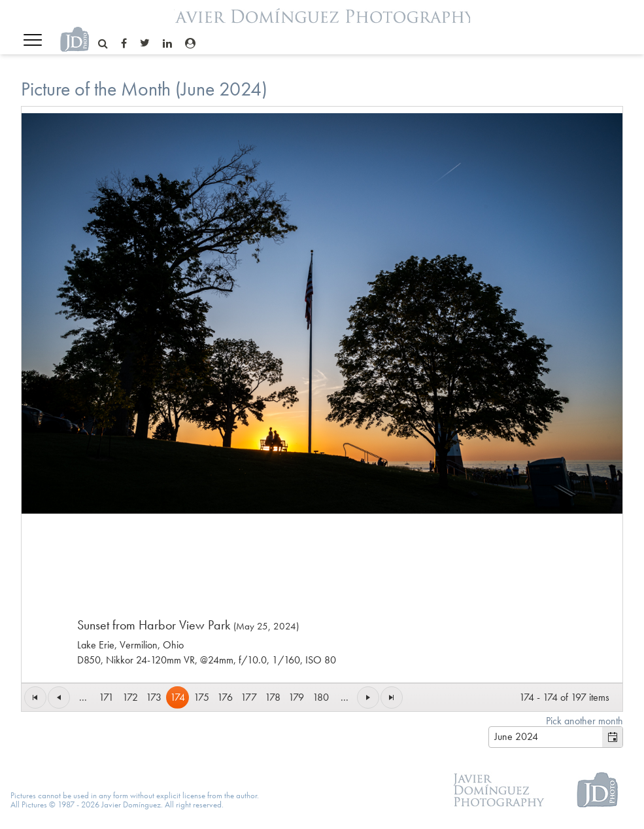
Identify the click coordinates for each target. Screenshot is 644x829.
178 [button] (273, 697)
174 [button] (178, 697)
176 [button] (225, 697)
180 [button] (321, 697)
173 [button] (154, 697)
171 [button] (106, 697)
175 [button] (201, 697)
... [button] (83, 697)
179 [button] (296, 697)
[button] (35, 697)
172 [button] (130, 697)
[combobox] (546, 737)
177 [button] (249, 697)
